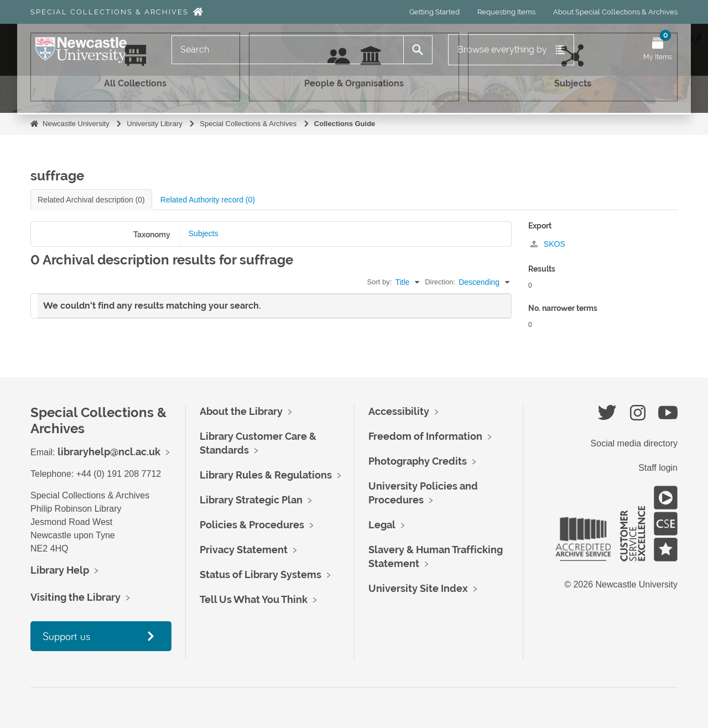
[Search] (288, 50)
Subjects (204, 233)
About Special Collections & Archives (615, 12)
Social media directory (634, 443)
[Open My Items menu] (658, 50)
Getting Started (434, 12)
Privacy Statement (244, 550)
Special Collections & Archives (110, 12)
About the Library (241, 411)
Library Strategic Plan (251, 500)
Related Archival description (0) (91, 200)
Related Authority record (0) (208, 200)
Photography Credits (418, 461)
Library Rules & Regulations (266, 475)
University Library (154, 124)
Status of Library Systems (261, 574)
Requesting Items (506, 12)
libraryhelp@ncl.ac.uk (109, 452)
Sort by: (380, 282)
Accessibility (399, 411)
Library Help (60, 570)
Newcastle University (76, 124)
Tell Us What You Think (254, 599)
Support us (66, 636)
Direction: (440, 282)
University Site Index (418, 588)
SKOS (548, 244)
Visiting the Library (76, 597)
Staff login (658, 468)
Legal (382, 525)
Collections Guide (345, 124)
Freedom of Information (425, 436)
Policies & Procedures (252, 525)
